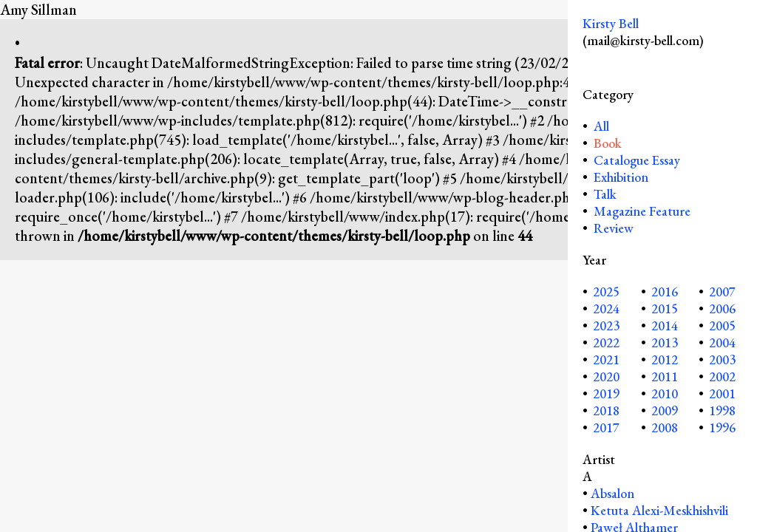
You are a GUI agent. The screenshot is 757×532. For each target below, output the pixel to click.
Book (608, 143)
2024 (606, 308)
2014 (665, 325)
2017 (606, 427)
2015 (665, 308)
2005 (722, 325)
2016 (665, 291)
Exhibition (621, 177)
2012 (665, 359)
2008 (665, 427)
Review (614, 228)
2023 (606, 325)
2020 (606, 376)
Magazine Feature (642, 211)
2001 (722, 393)
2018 (606, 410)
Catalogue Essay (637, 160)
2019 (606, 393)
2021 (606, 359)
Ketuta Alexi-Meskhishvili (659, 510)
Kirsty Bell (611, 23)
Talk (605, 194)
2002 (722, 376)
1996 (722, 427)
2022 (606, 342)
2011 (665, 376)
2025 (606, 291)
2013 (665, 342)
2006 (722, 308)
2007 (722, 291)
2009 (665, 410)
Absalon (612, 493)
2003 (722, 359)
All (600, 126)
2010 (665, 393)
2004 (722, 342)
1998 (722, 410)
